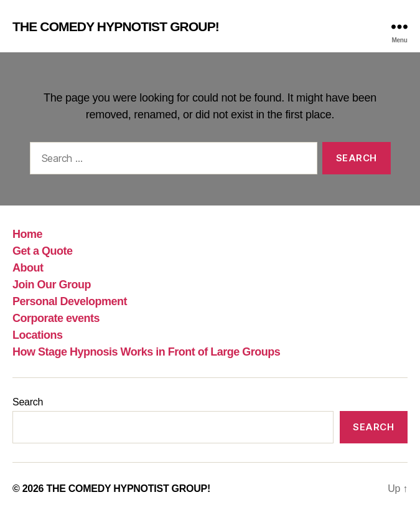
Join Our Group (52, 285)
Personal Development (70, 301)
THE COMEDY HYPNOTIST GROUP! (116, 26)
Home (27, 234)
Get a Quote (43, 251)
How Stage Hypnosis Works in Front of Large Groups (146, 352)
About (28, 268)
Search (28, 402)
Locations (38, 335)
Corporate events (56, 318)
